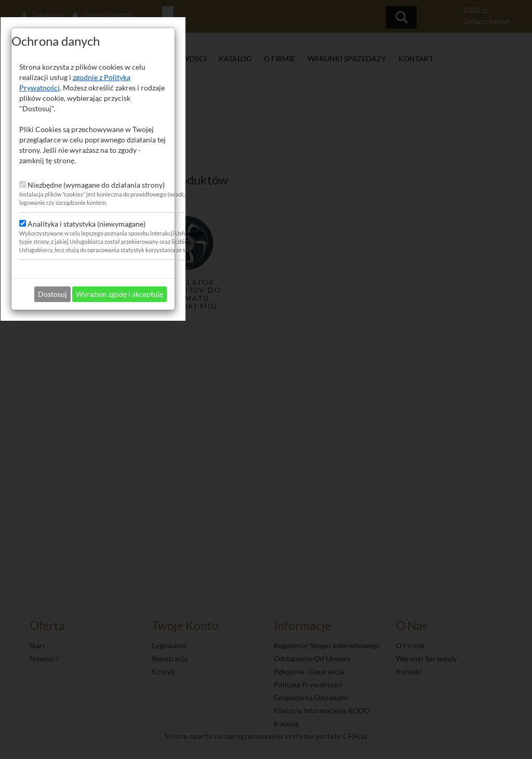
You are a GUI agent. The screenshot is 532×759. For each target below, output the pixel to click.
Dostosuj (225, 477)
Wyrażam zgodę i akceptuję (292, 477)
